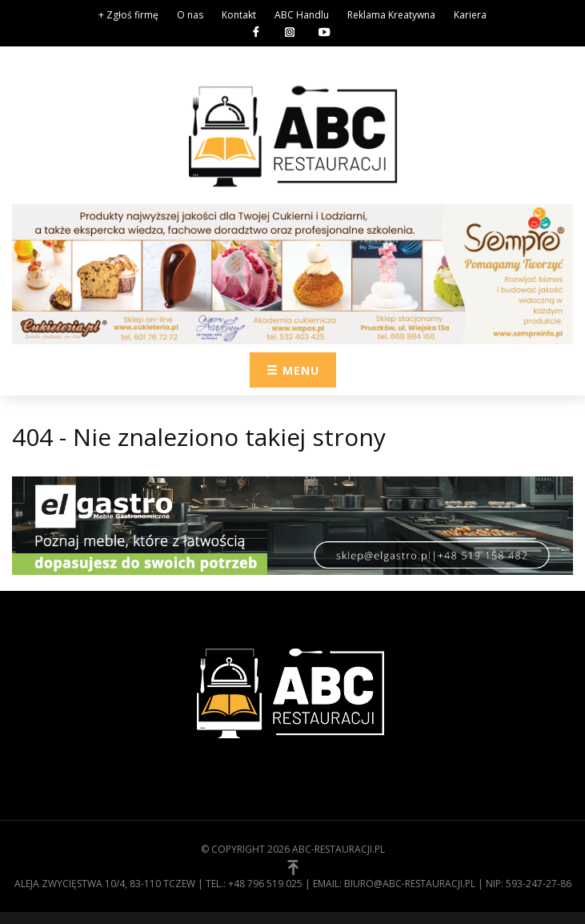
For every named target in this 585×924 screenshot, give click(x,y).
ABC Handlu (302, 15)
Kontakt (239, 15)
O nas (190, 15)
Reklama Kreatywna (391, 15)
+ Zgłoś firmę (128, 15)
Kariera (470, 15)
